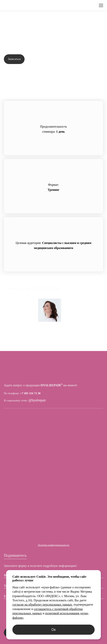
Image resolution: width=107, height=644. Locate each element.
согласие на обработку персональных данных (42, 605)
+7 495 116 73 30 (30, 393)
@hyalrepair (37, 400)
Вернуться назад (19, 20)
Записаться (14, 59)
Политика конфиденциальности (54, 545)
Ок (54, 630)
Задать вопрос (91, 59)
